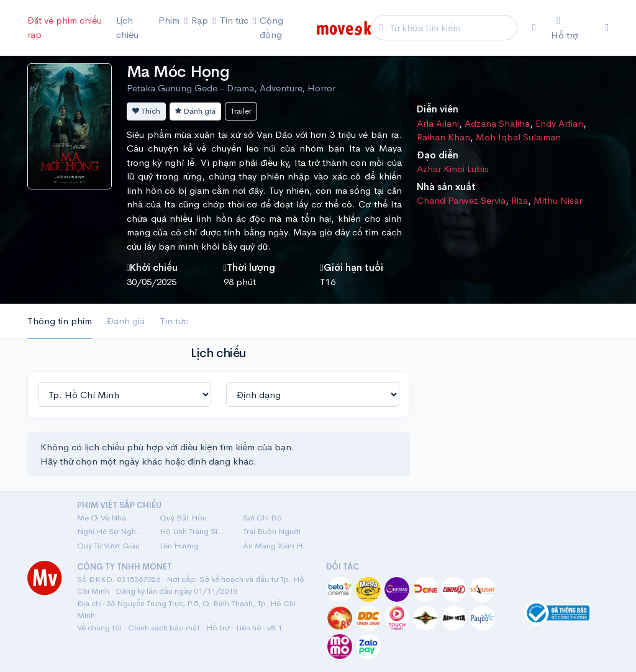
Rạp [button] (201, 20)
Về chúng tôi (99, 628)
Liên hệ (248, 628)
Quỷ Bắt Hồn (183, 518)
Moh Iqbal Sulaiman (518, 137)
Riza (520, 200)
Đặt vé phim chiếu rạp (65, 27)
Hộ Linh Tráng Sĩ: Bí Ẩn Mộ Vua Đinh (193, 531)
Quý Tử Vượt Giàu (108, 546)
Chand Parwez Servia (461, 200)
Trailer (241, 111)
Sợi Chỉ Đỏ (262, 518)
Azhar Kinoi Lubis (453, 169)
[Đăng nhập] (607, 28)
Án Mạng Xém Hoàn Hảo (277, 546)
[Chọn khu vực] (534, 28)
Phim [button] (170, 20)
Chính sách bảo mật (164, 628)
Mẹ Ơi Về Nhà (102, 518)
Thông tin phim (60, 321)
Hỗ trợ (218, 628)
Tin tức (174, 321)
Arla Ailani (438, 123)
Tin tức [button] (235, 20)
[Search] (452, 28)
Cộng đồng (271, 27)
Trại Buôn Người (272, 531)
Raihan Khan (443, 137)
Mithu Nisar (558, 200)
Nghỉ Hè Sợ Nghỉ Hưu (111, 531)
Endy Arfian (559, 123)
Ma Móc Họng (178, 72)
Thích (146, 111)
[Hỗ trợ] (571, 28)
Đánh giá (195, 111)
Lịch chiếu (127, 27)
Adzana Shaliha (497, 123)
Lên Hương (179, 546)
